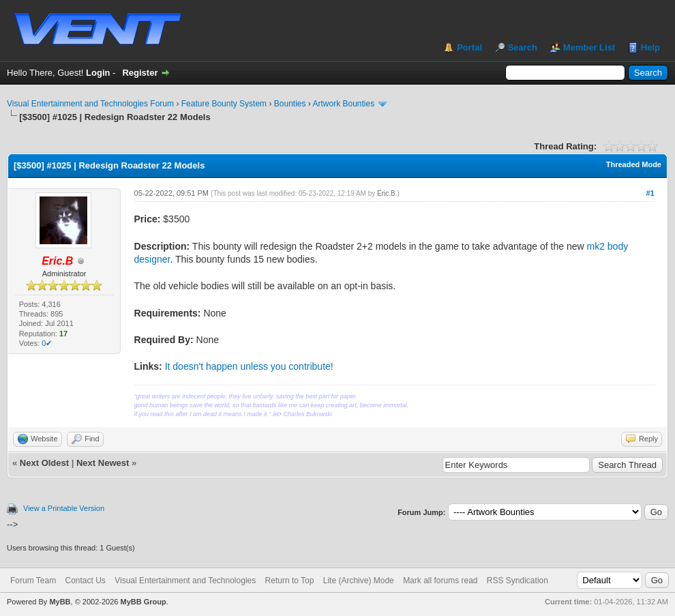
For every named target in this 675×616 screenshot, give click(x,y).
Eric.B (386, 193)
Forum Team (33, 581)
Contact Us (85, 581)
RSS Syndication (517, 581)
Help (650, 47)
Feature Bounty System (224, 104)
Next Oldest (44, 463)
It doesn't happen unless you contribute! (249, 366)
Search (523, 47)
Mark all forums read (440, 581)
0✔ (47, 343)
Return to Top (290, 581)
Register (140, 73)
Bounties (290, 104)
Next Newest (103, 463)
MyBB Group (143, 602)
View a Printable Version (64, 508)
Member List (589, 47)
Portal (469, 47)
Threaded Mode (634, 164)
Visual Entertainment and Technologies (185, 581)
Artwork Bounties (344, 104)
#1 (650, 193)
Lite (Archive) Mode (359, 581)
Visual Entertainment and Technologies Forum (90, 104)
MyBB (60, 602)
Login (98, 73)
